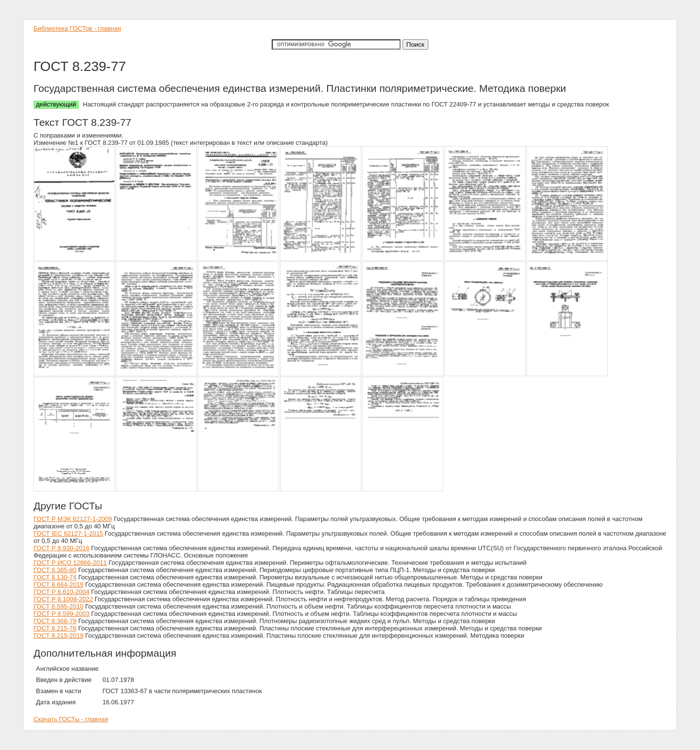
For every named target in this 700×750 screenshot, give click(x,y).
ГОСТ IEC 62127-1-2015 (68, 533)
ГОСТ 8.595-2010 (59, 606)
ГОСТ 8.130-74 (55, 577)
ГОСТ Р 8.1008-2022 (63, 599)
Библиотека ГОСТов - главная (77, 28)
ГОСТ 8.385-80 (55, 570)
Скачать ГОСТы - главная (71, 719)
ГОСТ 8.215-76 (55, 628)
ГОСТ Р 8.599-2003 (61, 614)
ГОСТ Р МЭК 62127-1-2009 (73, 519)
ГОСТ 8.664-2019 (59, 584)
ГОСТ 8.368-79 (55, 621)
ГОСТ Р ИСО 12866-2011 (70, 563)
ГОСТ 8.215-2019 (59, 636)
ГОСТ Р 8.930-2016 (61, 548)
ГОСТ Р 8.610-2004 (61, 592)
